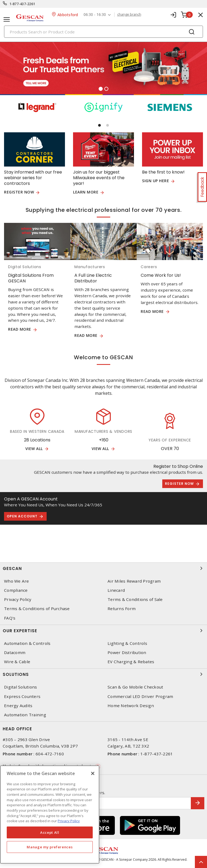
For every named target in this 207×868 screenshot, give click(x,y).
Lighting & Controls (127, 643)
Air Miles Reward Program (134, 581)
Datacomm (15, 653)
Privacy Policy (18, 599)
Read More (152, 312)
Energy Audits (18, 706)
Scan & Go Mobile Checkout (135, 687)
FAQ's (10, 618)
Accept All (50, 832)
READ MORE (20, 329)
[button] (99, 125)
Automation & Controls (27, 643)
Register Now (179, 484)
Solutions (103, 674)
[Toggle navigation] (7, 20)
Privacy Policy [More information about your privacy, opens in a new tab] (69, 821)
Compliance (16, 590)
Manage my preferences (50, 847)
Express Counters (22, 696)
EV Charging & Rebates (131, 662)
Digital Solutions (20, 687)
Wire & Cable (17, 662)
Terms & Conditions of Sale (135, 599)
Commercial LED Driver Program (140, 696)
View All (34, 449)
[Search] (103, 32)
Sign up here (156, 181)
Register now (19, 192)
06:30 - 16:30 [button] (95, 15)
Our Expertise (103, 631)
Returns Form (122, 609)
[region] (50, 815)
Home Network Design (131, 706)
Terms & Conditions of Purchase (37, 609)
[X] (93, 773)
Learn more (86, 192)
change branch (129, 15)
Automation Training (25, 715)
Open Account (22, 516)
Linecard (116, 590)
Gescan (103, 568)
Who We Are (17, 581)
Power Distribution (127, 653)
